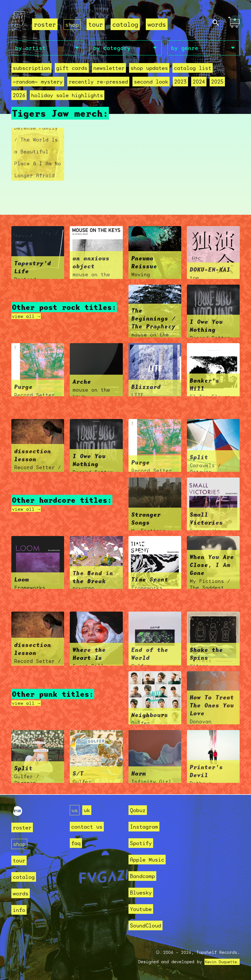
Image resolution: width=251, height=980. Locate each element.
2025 (217, 83)
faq (77, 843)
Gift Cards (72, 69)
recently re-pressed (98, 83)
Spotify (143, 843)
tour (97, 24)
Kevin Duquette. (220, 962)
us (75, 810)
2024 (199, 83)
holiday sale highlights (67, 96)
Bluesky (143, 892)
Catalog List (193, 69)
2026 (19, 96)
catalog (126, 24)
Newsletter (109, 69)
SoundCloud (148, 925)
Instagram (146, 826)
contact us (90, 826)
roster (45, 24)
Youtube (143, 909)
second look (151, 83)
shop (73, 24)
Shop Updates (149, 69)
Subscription (31, 69)
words (158, 24)
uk (88, 810)
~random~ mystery (38, 83)
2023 (180, 83)
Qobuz (139, 810)
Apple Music (150, 859)
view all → (28, 317)
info (20, 910)
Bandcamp (145, 876)
